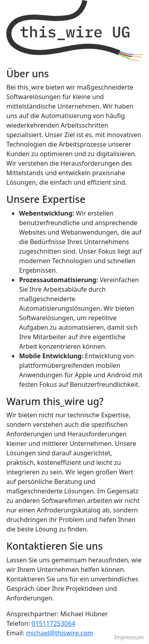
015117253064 (53, 623)
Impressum (129, 637)
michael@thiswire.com (60, 633)
